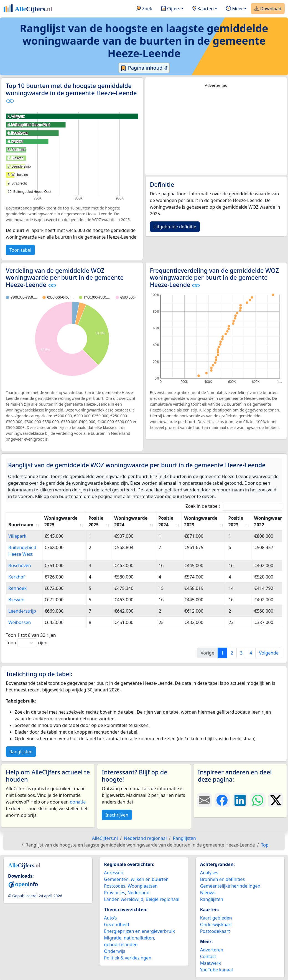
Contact (208, 956)
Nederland (139, 893)
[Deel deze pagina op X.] (276, 800)
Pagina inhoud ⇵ (144, 68)
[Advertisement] (216, 132)
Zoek (144, 9)
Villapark (17, 536)
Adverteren (212, 950)
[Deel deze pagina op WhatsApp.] (258, 800)
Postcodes (115, 886)
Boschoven (20, 565)
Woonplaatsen (142, 886)
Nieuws (208, 893)
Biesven (16, 600)
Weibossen (20, 622)
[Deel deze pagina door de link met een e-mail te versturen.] (204, 800)
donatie (78, 802)
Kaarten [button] (203, 9)
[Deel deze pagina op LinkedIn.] (240, 800)
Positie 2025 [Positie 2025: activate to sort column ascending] (96, 521)
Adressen (114, 873)
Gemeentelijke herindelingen (230, 886)
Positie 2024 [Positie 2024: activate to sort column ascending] (166, 521)
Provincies (114, 893)
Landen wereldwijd (124, 899)
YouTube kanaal (216, 970)
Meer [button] (234, 9)
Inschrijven (117, 815)
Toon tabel (20, 250)
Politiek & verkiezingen (128, 958)
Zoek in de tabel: (234, 506)
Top (265, 845)
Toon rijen (27, 643)
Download (268, 9)
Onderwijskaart (216, 925)
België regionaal (163, 899)
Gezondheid (116, 925)
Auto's (110, 918)
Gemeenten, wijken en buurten (136, 879)
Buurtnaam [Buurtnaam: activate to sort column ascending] (21, 525)
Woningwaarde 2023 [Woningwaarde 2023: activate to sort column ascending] (201, 521)
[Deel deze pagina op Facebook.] (222, 800)
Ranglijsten (21, 752)
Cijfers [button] (171, 9)
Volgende (269, 653)
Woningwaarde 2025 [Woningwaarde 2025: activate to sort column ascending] (61, 521)
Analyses (209, 873)
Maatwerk (211, 963)
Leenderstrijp (22, 611)
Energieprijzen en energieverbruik (139, 931)
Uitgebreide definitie (175, 227)
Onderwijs (114, 951)
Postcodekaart (215, 931)
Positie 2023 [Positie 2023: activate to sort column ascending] (236, 521)
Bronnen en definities (222, 879)
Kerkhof (16, 577)
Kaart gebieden (216, 918)
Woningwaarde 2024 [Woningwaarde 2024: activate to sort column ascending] (131, 521)
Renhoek (17, 588)
